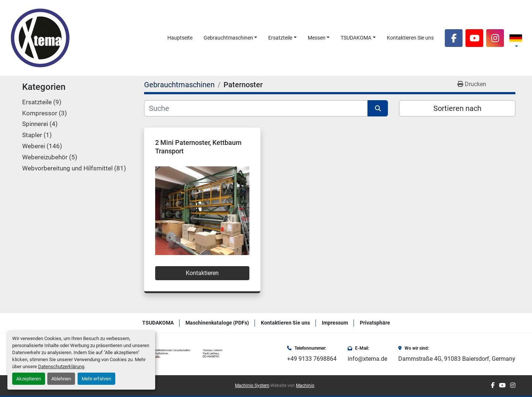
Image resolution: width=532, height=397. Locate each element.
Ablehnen (61, 379)
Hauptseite (180, 38)
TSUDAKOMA (356, 38)
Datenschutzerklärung (61, 367)
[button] (231, 38)
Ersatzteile (280, 38)
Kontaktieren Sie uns (410, 38)
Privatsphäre (375, 323)
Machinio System (252, 386)
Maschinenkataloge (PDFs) (217, 323)
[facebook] (454, 38)
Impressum (335, 323)
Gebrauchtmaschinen (228, 38)
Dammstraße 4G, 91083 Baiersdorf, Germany (457, 359)
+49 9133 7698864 (312, 359)
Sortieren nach (457, 108)
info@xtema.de (367, 359)
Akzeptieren (29, 379)
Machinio (305, 386)
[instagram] (495, 38)
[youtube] (474, 38)
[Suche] (256, 108)
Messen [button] (317, 38)
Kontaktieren (202, 273)
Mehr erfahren (96, 379)
